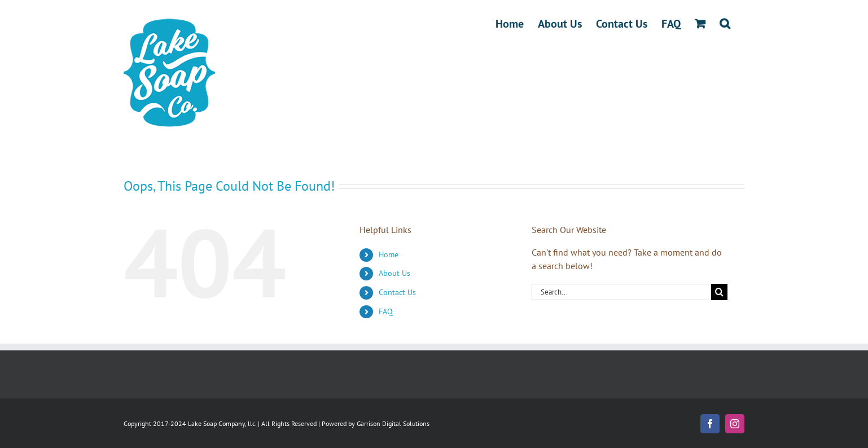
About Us (394, 273)
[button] (725, 24)
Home (389, 254)
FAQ (386, 311)
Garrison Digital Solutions (393, 423)
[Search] (719, 292)
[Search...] (621, 292)
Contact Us (397, 292)
